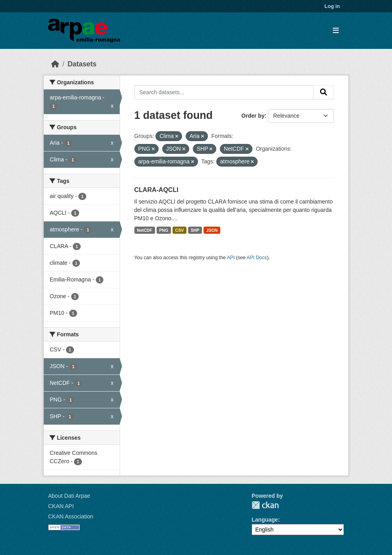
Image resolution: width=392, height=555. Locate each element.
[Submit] (324, 92)
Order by (253, 116)
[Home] (55, 64)
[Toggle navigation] (336, 31)
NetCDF (145, 230)
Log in (332, 6)
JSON (212, 230)
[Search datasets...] (224, 92)
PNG (164, 230)
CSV (180, 230)
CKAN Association (71, 516)
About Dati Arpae (69, 496)
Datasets (82, 64)
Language (265, 520)
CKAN (265, 505)
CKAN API (61, 506)
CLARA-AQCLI (156, 190)
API (231, 258)
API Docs (257, 258)
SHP (195, 230)
